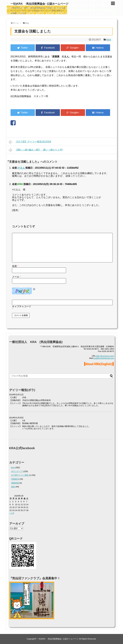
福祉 (13, 487)
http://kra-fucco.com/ (105, 356)
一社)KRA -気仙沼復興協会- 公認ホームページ (39, 4)
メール (16, 277)
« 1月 (12, 513)
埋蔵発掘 (15, 483)
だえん (21, 168)
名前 (15, 266)
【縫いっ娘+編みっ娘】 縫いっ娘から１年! (36, 150)
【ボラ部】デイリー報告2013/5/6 (30, 142)
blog (109, 40)
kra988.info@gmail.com (104, 358)
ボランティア (17, 471)
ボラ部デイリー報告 (20, 475)
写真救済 (15, 479)
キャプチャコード (22, 306)
